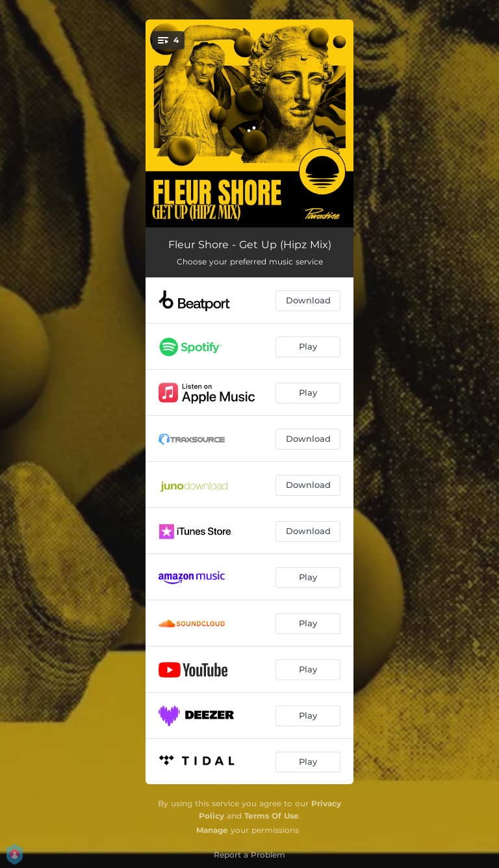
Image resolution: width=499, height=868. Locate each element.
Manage (212, 830)
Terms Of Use (272, 816)
